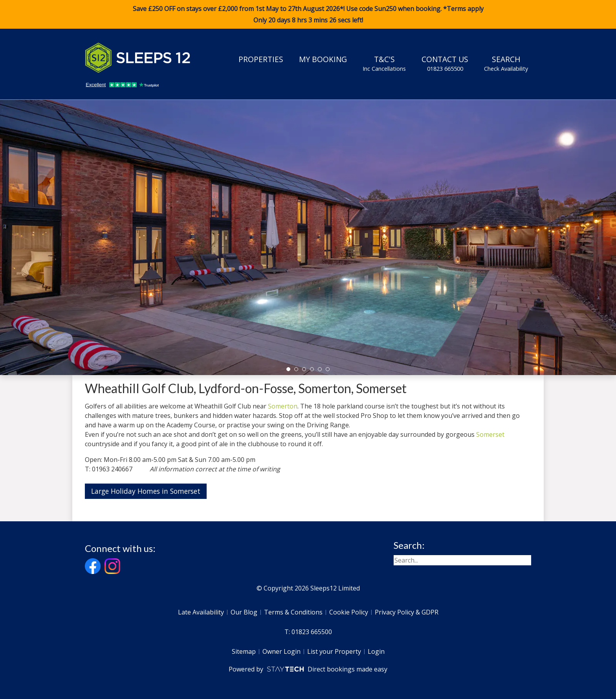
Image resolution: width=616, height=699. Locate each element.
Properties (261, 59)
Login (376, 651)
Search (506, 63)
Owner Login (281, 651)
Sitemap (244, 651)
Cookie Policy (349, 612)
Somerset (490, 434)
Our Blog (244, 612)
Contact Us (445, 63)
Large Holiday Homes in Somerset (146, 491)
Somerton (283, 406)
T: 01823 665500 (308, 632)
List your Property (334, 651)
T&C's (384, 63)
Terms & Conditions (293, 612)
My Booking (323, 59)
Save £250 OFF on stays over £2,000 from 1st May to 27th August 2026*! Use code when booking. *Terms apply (308, 15)
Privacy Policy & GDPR (407, 612)
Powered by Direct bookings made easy (308, 669)
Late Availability (201, 612)
